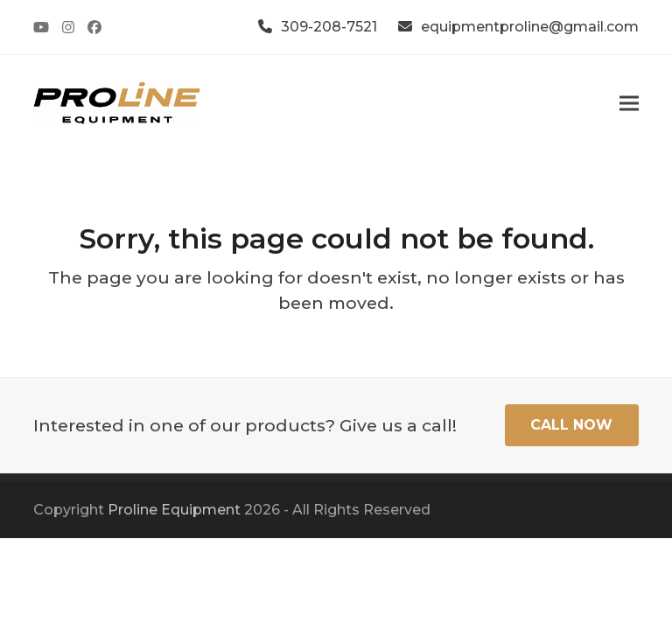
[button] (629, 103)
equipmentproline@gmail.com (530, 27)
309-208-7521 (329, 27)
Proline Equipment (174, 510)
